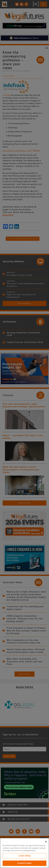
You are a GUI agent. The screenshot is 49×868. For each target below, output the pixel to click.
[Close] (46, 842)
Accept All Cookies (24, 863)
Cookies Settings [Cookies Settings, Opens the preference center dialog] (24, 856)
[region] (24, 853)
